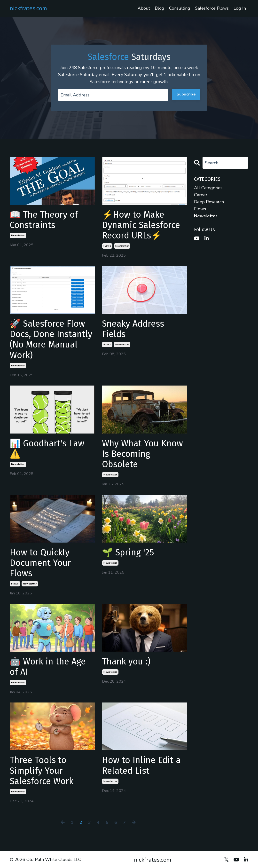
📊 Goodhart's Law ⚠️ (47, 449)
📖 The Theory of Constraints (44, 220)
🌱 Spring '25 (128, 553)
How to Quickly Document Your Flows (40, 563)
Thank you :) (126, 662)
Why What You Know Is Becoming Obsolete (142, 454)
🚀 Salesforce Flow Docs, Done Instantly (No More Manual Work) (51, 340)
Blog (160, 8)
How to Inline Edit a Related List (141, 765)
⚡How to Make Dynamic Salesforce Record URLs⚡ (141, 225)
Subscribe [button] (186, 94)
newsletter (18, 236)
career (201, 195)
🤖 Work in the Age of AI (48, 667)
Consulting (180, 8)
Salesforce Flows (212, 8)
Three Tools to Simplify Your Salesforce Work (42, 771)
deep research (209, 202)
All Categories (208, 188)
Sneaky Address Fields (133, 329)
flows (107, 246)
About (144, 8)
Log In (240, 8)
